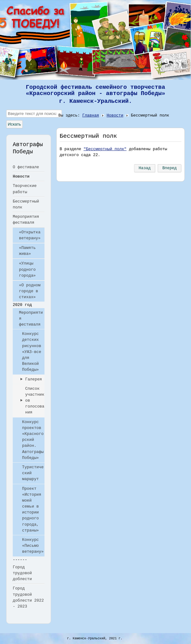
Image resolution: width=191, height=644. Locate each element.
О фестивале (26, 167)
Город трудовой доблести (22, 573)
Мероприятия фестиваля (26, 220)
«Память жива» (27, 251)
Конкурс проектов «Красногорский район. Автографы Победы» (33, 440)
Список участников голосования (35, 401)
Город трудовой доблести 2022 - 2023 (28, 597)
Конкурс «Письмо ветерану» (33, 546)
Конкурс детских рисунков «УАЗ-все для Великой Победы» (32, 352)
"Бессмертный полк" (105, 149)
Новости (21, 177)
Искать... (6, 110)
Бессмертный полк (26, 204)
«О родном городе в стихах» (30, 291)
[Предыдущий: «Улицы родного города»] (145, 168)
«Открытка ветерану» (30, 235)
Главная (91, 115)
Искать (14, 124)
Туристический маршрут (33, 473)
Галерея (34, 379)
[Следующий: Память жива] (170, 168)
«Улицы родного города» (27, 269)
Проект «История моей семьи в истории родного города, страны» (32, 510)
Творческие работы (25, 189)
